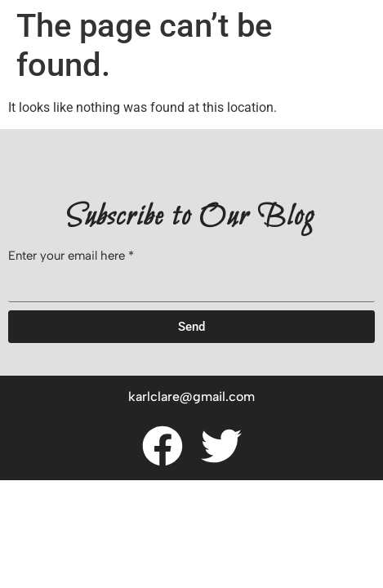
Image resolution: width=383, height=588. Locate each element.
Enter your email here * (71, 256)
